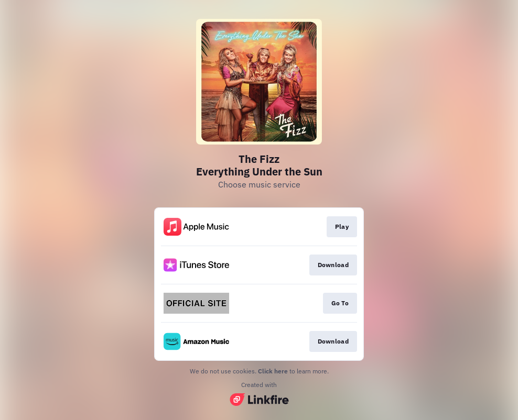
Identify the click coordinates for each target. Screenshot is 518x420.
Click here (273, 371)
